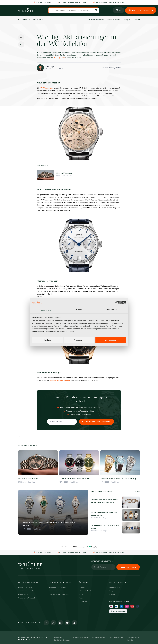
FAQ (111, 591)
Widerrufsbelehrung (99, 637)
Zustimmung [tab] (46, 310)
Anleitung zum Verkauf (57, 587)
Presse (82, 598)
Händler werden (55, 591)
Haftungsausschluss (116, 637)
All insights (136, 492)
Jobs (81, 594)
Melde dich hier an (128, 567)
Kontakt (137, 20)
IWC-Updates (59, 58)
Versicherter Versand (26, 598)
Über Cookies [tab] (112, 310)
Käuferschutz (23, 594)
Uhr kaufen (24, 20)
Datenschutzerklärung (81, 637)
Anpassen (79, 340)
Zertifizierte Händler (26, 591)
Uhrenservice (115, 587)
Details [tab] (79, 310)
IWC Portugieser (47, 88)
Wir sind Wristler (114, 20)
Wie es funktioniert (96, 20)
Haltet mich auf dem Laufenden (96, 422)
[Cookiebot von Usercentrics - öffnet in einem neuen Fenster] (116, 302)
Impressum (83, 601)
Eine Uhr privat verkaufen (59, 594)
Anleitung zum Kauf (26, 587)
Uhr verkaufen (39, 20)
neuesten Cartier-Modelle (60, 380)
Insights (127, 20)
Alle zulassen (111, 340)
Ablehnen (47, 340)
